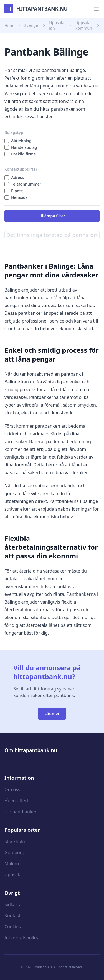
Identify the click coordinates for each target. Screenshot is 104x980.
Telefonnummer (26, 184)
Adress (17, 177)
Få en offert (17, 800)
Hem (9, 26)
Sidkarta (13, 904)
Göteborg (14, 852)
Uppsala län (57, 25)
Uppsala (13, 875)
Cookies (13, 927)
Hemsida (19, 197)
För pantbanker (21, 812)
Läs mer (52, 713)
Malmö (12, 864)
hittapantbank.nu (36, 9)
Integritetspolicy (21, 938)
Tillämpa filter (52, 216)
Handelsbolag (24, 147)
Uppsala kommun (84, 25)
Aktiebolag (21, 141)
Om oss (12, 789)
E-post (17, 191)
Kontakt (13, 916)
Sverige (31, 25)
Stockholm (15, 841)
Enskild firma (23, 154)
